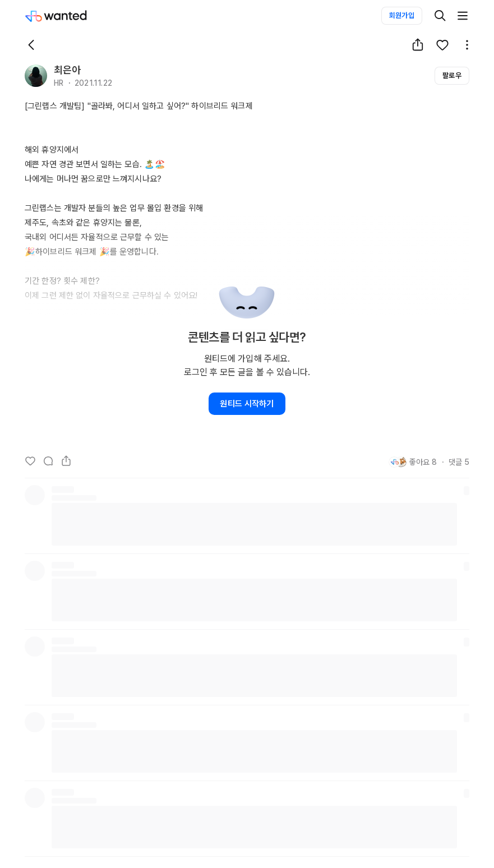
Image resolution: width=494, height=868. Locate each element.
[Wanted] (67, 16)
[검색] (440, 16)
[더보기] (463, 16)
